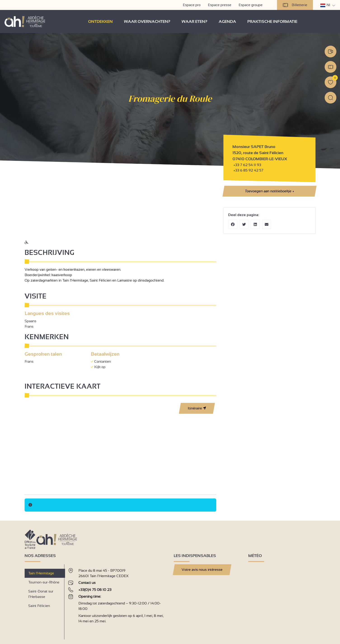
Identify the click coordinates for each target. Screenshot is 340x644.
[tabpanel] (117, 600)
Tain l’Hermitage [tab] (41, 573)
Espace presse (220, 5)
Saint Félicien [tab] (39, 606)
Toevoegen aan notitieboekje (269, 191)
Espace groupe (251, 5)
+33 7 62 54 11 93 (247, 165)
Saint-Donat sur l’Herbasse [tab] (41, 594)
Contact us (87, 583)
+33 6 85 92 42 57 (248, 170)
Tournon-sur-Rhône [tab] (44, 582)
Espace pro (192, 5)
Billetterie (295, 5)
